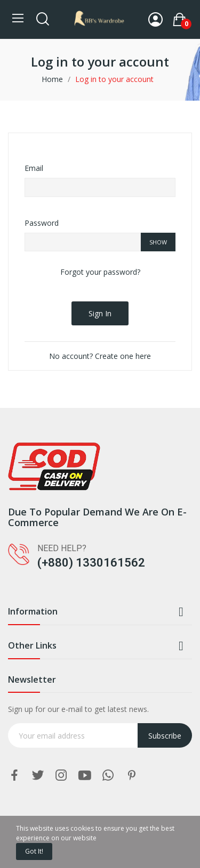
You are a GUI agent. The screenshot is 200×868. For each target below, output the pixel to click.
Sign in (100, 313)
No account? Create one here (100, 356)
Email (34, 168)
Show (158, 242)
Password (42, 223)
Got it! (34, 851)
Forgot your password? (100, 272)
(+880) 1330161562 (91, 563)
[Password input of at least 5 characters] (83, 242)
